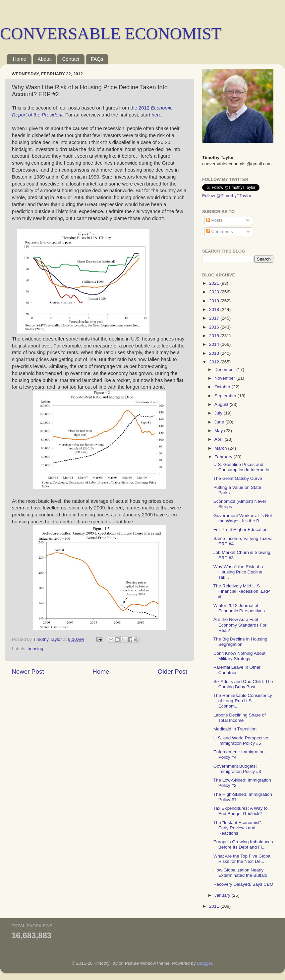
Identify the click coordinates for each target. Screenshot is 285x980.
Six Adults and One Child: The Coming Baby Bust (243, 684)
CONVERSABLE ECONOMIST (111, 34)
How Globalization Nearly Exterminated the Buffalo (240, 873)
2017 (215, 318)
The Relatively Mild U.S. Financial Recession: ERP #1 (242, 591)
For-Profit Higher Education (241, 529)
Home (20, 59)
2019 (215, 301)
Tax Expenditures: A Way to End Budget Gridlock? (241, 811)
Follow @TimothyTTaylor (227, 196)
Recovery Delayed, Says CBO (243, 884)
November (225, 378)
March (221, 448)
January (223, 895)
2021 (215, 283)
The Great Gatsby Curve (238, 478)
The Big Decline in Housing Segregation (240, 642)
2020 (215, 292)
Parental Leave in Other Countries (237, 670)
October (223, 387)
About (44, 59)
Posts (214, 220)
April (220, 439)
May (219, 431)
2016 (215, 327)
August (222, 404)
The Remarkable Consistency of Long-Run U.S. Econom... (243, 701)
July (219, 413)
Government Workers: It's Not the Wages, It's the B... (243, 518)
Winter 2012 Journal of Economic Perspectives (239, 608)
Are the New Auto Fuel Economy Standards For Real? (240, 625)
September (226, 396)
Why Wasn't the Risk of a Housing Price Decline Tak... (238, 572)
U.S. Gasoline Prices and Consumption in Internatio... (243, 467)
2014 (215, 344)
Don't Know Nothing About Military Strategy (239, 656)
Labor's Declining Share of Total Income (240, 718)
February (224, 457)
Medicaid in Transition (235, 729)
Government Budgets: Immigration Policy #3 (237, 769)
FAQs (97, 59)
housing (35, 649)
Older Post (172, 672)
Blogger (204, 963)
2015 (215, 336)
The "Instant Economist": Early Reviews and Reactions (238, 828)
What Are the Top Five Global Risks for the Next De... (242, 859)
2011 (215, 906)
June (220, 422)
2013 (215, 353)
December (225, 370)
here (157, 115)
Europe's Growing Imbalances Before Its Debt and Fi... (243, 844)
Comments (220, 231)
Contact (71, 59)
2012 (215, 362)
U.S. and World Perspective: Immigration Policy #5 (241, 741)
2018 (215, 309)
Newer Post (28, 672)
